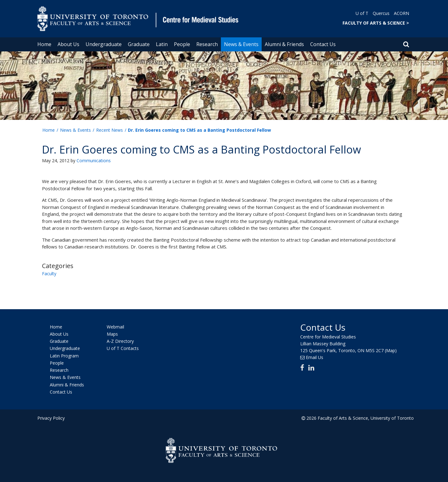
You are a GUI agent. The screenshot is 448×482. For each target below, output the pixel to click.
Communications (94, 161)
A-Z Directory (120, 341)
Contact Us (323, 44)
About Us (68, 44)
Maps (112, 334)
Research (207, 44)
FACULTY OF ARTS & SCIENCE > (376, 23)
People (182, 44)
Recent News (110, 130)
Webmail (115, 327)
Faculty (49, 274)
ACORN (401, 13)
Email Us (315, 357)
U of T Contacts (123, 349)
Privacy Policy (51, 418)
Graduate (139, 44)
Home (44, 44)
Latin (162, 44)
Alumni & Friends (284, 44)
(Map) (391, 350)
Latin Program (64, 356)
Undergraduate (104, 44)
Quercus (381, 13)
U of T (362, 13)
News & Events (241, 44)
